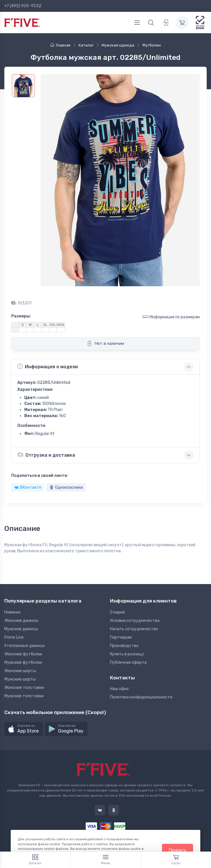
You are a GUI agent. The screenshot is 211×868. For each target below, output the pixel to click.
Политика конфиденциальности (141, 697)
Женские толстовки (24, 688)
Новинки (12, 612)
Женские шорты (20, 671)
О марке (117, 612)
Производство (124, 646)
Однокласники (66, 487)
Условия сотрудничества (135, 621)
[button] (24, 729)
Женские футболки (23, 654)
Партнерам (121, 637)
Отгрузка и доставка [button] (46, 455)
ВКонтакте (28, 487)
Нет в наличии (105, 343)
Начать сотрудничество (134, 629)
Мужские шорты (20, 679)
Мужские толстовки (24, 696)
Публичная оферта (128, 662)
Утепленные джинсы (25, 646)
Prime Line (14, 637)
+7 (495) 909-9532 (23, 6)
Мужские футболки (23, 662)
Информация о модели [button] (48, 367)
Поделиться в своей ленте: (40, 476)
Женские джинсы (21, 621)
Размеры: (21, 316)
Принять (178, 850)
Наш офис (119, 689)
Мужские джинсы (21, 629)
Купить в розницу (127, 654)
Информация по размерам (171, 317)
